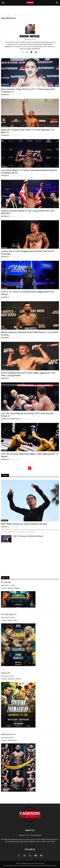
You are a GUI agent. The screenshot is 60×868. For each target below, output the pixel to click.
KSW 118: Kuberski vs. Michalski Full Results (28, 536)
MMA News (5, 520)
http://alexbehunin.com (30, 39)
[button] (57, 3)
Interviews (4, 86)
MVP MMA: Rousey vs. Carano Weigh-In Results (24, 524)
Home (3, 15)
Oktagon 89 (6, 673)
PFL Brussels (6, 582)
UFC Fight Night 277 (9, 614)
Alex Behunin (5, 95)
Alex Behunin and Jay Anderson (11, 419)
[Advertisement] (30, 9)
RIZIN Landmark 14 (8, 734)
